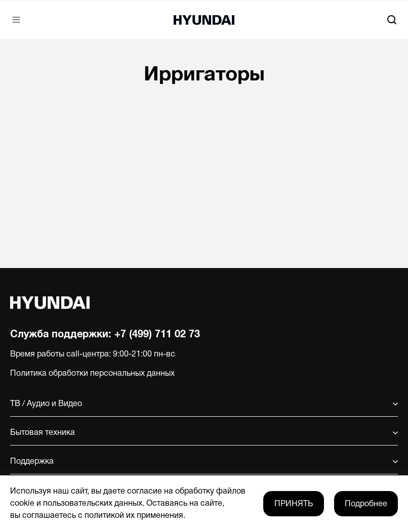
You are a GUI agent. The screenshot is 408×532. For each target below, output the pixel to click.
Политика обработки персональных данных (92, 374)
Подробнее (366, 504)
